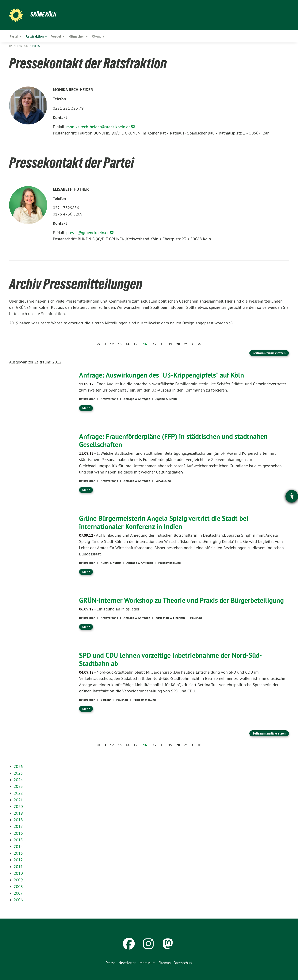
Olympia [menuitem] (98, 36)
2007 (18, 893)
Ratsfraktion (19, 46)
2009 (18, 880)
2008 (18, 886)
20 (178, 344)
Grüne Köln (43, 14)
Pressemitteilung (170, 563)
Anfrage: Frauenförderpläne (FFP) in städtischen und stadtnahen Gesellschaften (173, 440)
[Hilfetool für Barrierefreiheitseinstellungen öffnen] (292, 496)
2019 (18, 813)
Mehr (86, 408)
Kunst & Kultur (111, 563)
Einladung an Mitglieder (109, 609)
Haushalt (196, 618)
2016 (18, 833)
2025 (18, 773)
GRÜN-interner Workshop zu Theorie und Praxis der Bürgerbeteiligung (181, 600)
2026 (18, 766)
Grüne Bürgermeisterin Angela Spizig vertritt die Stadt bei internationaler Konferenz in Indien (164, 522)
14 (128, 344)
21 (186, 344)
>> (199, 344)
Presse (37, 46)
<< (99, 344)
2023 (18, 786)
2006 (18, 900)
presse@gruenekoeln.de (88, 233)
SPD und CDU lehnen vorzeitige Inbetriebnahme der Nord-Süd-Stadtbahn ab (170, 659)
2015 (18, 840)
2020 (18, 806)
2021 (18, 800)
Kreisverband (109, 399)
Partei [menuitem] (14, 36)
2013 (18, 853)
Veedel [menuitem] (56, 36)
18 (162, 344)
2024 (18, 780)
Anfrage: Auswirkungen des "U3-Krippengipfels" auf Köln (162, 375)
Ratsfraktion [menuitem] (35, 36)
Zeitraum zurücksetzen (269, 353)
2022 (18, 793)
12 (112, 344)
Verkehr (106, 700)
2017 (18, 826)
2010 (18, 873)
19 (170, 344)
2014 (18, 846)
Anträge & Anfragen (137, 399)
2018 (18, 820)
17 (155, 344)
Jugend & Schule (166, 399)
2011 (18, 867)
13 (120, 344)
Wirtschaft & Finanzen (170, 618)
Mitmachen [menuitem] (76, 36)
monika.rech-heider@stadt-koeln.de (98, 127)
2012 (18, 860)
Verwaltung (163, 481)
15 (135, 344)
